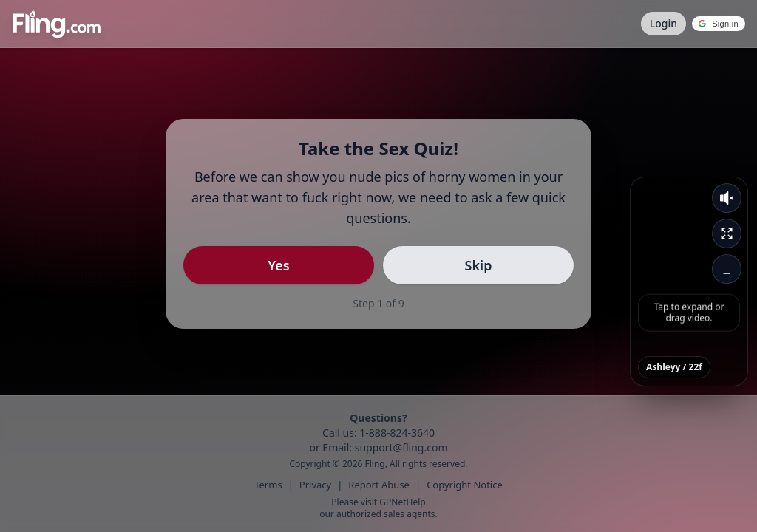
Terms (268, 485)
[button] (719, 24)
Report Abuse (379, 485)
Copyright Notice (465, 485)
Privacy (315, 485)
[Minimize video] (727, 269)
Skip (479, 265)
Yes (278, 265)
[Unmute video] (727, 198)
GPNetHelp (402, 502)
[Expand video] (727, 233)
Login (663, 23)
